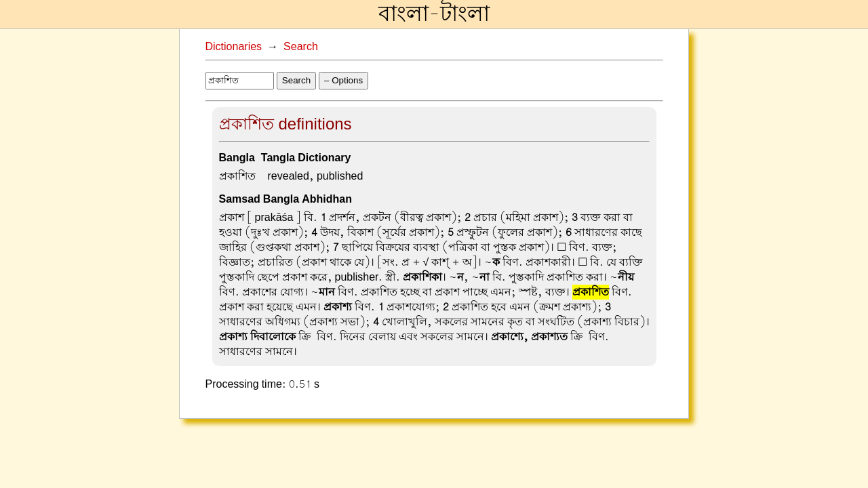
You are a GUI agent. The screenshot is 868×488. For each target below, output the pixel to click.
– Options (343, 80)
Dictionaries (234, 47)
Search (301, 47)
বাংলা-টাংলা (434, 14)
